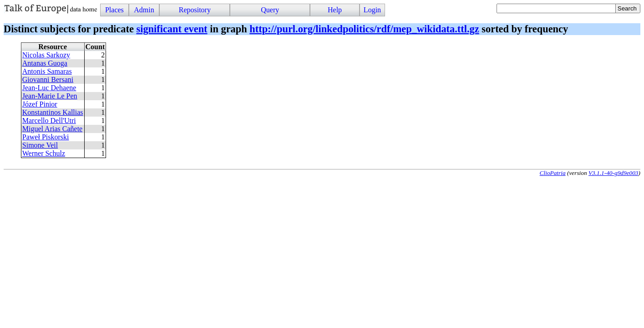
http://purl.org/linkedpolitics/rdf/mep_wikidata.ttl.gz (364, 29)
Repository (195, 10)
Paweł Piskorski (46, 137)
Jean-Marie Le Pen (50, 96)
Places (114, 10)
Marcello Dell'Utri (49, 120)
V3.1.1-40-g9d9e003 (614, 173)
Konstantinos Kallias (53, 112)
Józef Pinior (40, 104)
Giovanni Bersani (48, 79)
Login (372, 10)
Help (335, 10)
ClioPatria (553, 173)
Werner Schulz (44, 153)
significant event (172, 29)
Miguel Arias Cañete (52, 129)
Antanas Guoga (45, 63)
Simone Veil (40, 145)
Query (270, 10)
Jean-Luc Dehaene (49, 88)
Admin (144, 10)
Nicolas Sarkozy (46, 55)
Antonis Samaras (47, 71)
